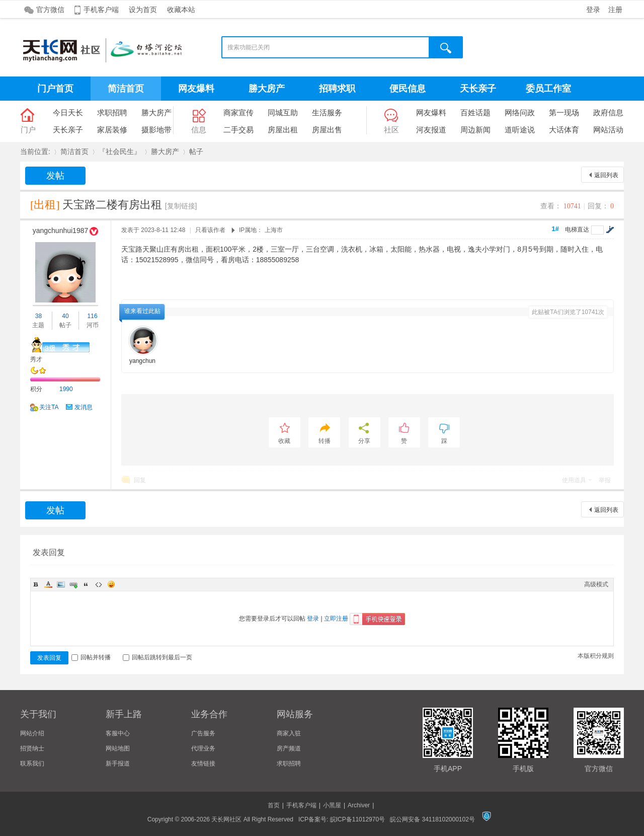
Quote (86, 584)
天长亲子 (478, 89)
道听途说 (520, 130)
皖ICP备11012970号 (357, 819)
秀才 (36, 359)
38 (38, 316)
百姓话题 (475, 112)
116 (93, 316)
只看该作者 (210, 230)
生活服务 (327, 112)
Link (73, 584)
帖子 (196, 151)
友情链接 (203, 764)
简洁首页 (126, 89)
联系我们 (32, 764)
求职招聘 (112, 112)
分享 (364, 441)
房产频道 (289, 748)
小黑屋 (332, 805)
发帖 (55, 176)
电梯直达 (577, 230)
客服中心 (118, 733)
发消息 (84, 407)
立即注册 (336, 619)
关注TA (49, 407)
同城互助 (283, 112)
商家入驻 (289, 733)
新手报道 (118, 764)
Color (48, 584)
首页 (274, 805)
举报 (605, 480)
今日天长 (68, 112)
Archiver (359, 805)
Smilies (111, 584)
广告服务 (203, 733)
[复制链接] (181, 206)
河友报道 (431, 130)
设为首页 (143, 10)
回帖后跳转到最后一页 (157, 657)
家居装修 (112, 130)
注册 (615, 10)
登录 (593, 10)
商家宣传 (238, 112)
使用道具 (574, 480)
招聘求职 (337, 89)
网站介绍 (32, 733)
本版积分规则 (596, 656)
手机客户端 (101, 10)
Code (99, 584)
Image (61, 584)
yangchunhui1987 (61, 231)
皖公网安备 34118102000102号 (432, 819)
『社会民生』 (120, 151)
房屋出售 (327, 130)
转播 (325, 441)
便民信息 (408, 89)
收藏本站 (181, 10)
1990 (66, 389)
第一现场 (564, 112)
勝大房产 (267, 89)
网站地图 (118, 748)
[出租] (45, 205)
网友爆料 (196, 89)
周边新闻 (475, 130)
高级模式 (596, 584)
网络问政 (520, 112)
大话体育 (564, 130)
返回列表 (606, 175)
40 (65, 316)
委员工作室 (548, 89)
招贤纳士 (32, 748)
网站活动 (608, 130)
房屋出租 (283, 130)
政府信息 (608, 112)
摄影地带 (156, 130)
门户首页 (55, 89)
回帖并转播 (91, 657)
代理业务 (203, 748)
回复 (140, 480)
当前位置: (35, 151)
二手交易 (238, 130)
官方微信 (50, 10)
